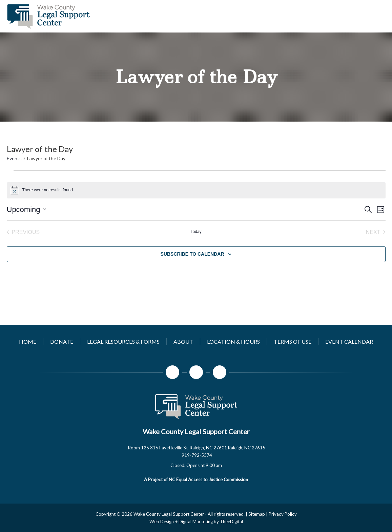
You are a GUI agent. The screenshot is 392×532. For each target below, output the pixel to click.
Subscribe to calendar (192, 254)
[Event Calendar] (349, 342)
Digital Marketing (196, 522)
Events (14, 158)
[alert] (196, 190)
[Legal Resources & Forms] (123, 342)
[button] (196, 465)
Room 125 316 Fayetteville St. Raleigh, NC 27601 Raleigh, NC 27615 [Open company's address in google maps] (197, 448)
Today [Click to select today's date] (196, 232)
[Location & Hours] (233, 342)
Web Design (162, 522)
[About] (183, 342)
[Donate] (62, 342)
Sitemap (257, 514)
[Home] (28, 342)
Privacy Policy (283, 514)
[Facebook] (172, 372)
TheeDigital (231, 522)
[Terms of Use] (293, 342)
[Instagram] (196, 372)
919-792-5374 (197, 455)
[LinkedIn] (220, 372)
